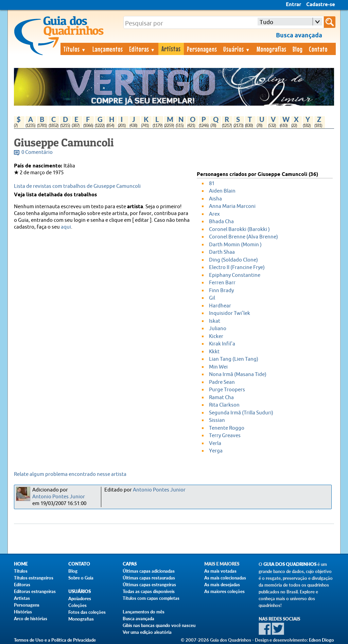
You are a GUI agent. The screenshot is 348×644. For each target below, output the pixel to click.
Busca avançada (138, 619)
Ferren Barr (222, 283)
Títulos (75, 49)
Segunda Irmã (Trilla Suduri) (241, 413)
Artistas (171, 49)
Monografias (272, 49)
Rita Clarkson (224, 405)
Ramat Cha (221, 398)
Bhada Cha (221, 222)
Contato (318, 49)
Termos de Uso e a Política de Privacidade (55, 640)
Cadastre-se (321, 5)
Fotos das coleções (87, 612)
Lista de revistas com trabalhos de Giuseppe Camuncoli (77, 186)
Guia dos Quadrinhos (290, 564)
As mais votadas (220, 571)
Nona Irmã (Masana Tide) (238, 374)
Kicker (216, 336)
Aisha (215, 199)
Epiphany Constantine (235, 275)
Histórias (23, 612)
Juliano (218, 329)
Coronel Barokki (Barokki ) (239, 229)
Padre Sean (222, 382)
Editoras (142, 49)
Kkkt (214, 352)
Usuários (237, 49)
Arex (214, 214)
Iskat (215, 321)
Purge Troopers (227, 390)
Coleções (77, 605)
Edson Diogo (321, 640)
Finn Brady (221, 291)
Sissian (217, 420)
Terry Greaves (225, 436)
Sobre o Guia (81, 578)
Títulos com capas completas (151, 598)
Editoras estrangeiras (35, 591)
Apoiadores (80, 598)
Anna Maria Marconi (232, 206)
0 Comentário (37, 152)
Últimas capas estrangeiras (149, 585)
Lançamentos (108, 49)
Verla (215, 443)
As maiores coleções (224, 591)
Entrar (293, 5)
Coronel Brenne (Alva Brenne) (243, 237)
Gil (212, 298)
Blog (298, 49)
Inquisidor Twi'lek (230, 313)
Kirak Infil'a (222, 344)
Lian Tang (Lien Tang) (234, 359)
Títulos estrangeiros (34, 578)
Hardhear (220, 306)
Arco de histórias (31, 619)
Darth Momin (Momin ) (235, 245)
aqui (66, 227)
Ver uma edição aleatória (147, 632)
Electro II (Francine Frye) (237, 267)
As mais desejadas (222, 585)
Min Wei (218, 367)
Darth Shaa (222, 252)
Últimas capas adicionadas (149, 571)
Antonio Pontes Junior (59, 497)
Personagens (202, 49)
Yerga (216, 451)
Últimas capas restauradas (149, 578)
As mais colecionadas (225, 578)
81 (212, 184)
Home (21, 564)
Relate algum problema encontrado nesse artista (70, 474)
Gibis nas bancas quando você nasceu (159, 625)
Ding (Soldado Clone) (233, 260)
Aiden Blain (222, 191)
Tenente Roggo (227, 428)
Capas (130, 564)
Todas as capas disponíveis (149, 591)
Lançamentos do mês (144, 612)
